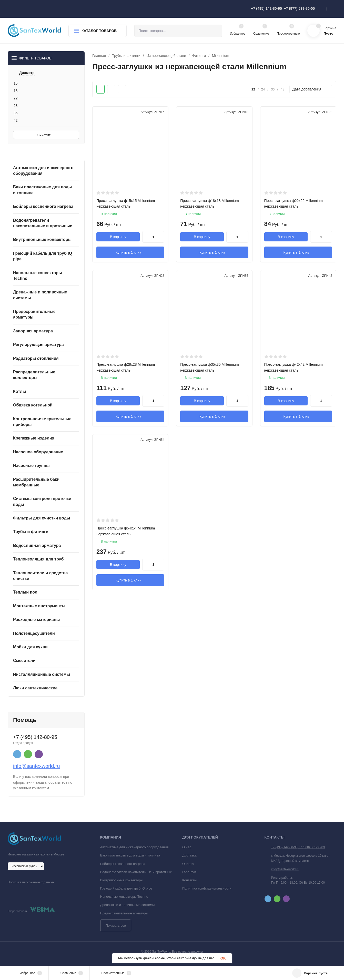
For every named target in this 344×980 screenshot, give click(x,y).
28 (16, 106)
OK (223, 958)
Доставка (189, 855)
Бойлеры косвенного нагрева (123, 864)
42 (16, 120)
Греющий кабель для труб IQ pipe (126, 888)
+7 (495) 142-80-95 (266, 8)
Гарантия (189, 872)
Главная (99, 56)
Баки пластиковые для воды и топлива (130, 855)
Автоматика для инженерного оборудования (134, 847)
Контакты (189, 880)
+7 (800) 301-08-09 (312, 847)
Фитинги (199, 56)
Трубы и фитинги (126, 56)
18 (16, 91)
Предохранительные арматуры (124, 913)
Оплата (188, 864)
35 (16, 113)
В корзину (118, 237)
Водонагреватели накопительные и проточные (136, 872)
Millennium (221, 56)
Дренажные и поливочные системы (128, 905)
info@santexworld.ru (37, 766)
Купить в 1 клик (130, 252)
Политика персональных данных (31, 882)
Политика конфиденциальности (207, 888)
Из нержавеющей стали (166, 56)
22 (16, 98)
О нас (187, 847)
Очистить (46, 135)
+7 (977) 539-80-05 (299, 8)
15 (16, 83)
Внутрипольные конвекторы (122, 880)
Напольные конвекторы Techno (124, 897)
